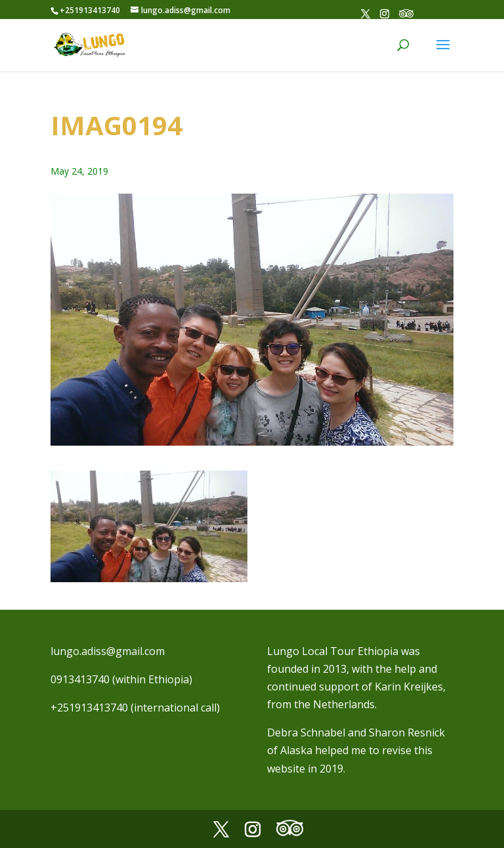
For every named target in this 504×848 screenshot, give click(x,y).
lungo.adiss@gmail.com (108, 651)
